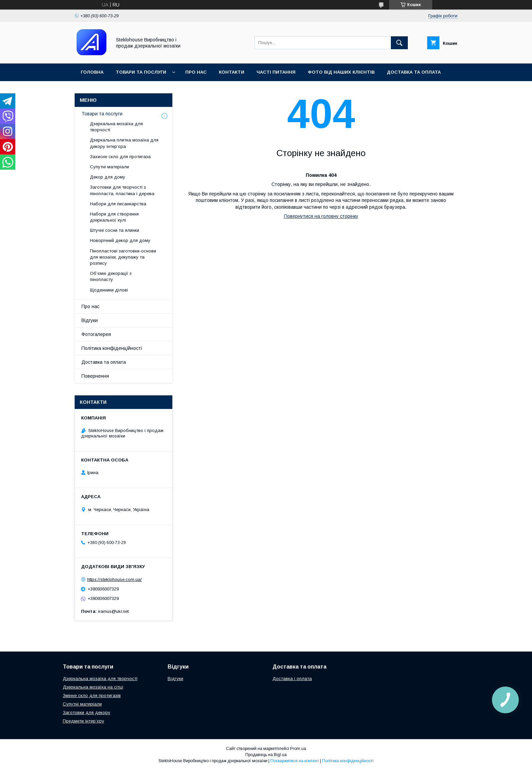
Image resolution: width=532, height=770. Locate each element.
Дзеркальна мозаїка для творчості (116, 127)
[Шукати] (399, 43)
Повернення (95, 376)
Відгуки (90, 320)
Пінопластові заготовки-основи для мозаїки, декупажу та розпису (123, 257)
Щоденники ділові (109, 290)
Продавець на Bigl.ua (266, 755)
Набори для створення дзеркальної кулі (114, 217)
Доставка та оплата (414, 72)
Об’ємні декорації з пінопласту (111, 276)
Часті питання (276, 72)
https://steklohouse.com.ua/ (115, 579)
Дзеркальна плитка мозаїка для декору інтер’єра (124, 143)
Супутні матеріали (109, 167)
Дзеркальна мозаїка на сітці (93, 687)
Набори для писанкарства (118, 204)
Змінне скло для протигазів (92, 696)
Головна (92, 72)
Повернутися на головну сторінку (321, 216)
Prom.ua (298, 749)
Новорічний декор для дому (120, 240)
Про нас (196, 72)
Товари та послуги (141, 72)
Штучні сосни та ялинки (115, 230)
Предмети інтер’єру (83, 721)
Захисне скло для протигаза (120, 157)
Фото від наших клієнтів (341, 72)
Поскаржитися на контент (295, 761)
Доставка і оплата (292, 679)
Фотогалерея (96, 334)
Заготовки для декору (87, 712)
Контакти (232, 72)
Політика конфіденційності (112, 348)
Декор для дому (108, 177)
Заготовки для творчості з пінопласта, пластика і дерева (122, 190)
